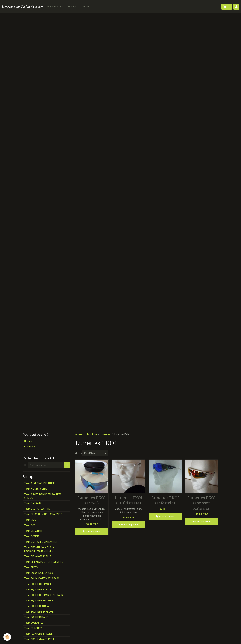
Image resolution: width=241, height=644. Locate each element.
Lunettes (106, 434)
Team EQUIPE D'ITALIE (36, 617)
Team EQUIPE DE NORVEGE (39, 601)
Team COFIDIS (32, 536)
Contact (28, 441)
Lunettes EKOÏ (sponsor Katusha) (202, 503)
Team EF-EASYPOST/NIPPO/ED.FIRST (44, 562)
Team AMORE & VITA (35, 489)
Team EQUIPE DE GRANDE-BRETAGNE (44, 595)
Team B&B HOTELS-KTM (37, 509)
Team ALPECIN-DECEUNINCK (39, 483)
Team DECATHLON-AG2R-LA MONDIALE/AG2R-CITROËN (39, 549)
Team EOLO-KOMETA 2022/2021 (42, 578)
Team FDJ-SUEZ (33, 628)
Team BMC (30, 520)
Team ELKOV (31, 567)
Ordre (79, 453)
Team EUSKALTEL (34, 623)
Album (86, 7)
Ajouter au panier (92, 531)
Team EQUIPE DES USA (37, 606)
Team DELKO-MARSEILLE (38, 556)
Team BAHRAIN (33, 503)
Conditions (30, 447)
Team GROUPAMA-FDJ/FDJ (39, 639)
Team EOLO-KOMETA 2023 (39, 573)
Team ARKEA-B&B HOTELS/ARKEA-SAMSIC (43, 496)
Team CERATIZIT (33, 531)
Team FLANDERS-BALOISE (38, 634)
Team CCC (30, 525)
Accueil (79, 434)
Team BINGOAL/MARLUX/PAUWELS (43, 514)
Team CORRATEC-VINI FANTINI (40, 542)
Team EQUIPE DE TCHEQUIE (39, 612)
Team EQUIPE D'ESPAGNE (38, 584)
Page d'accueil (55, 7)
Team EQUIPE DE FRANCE (38, 590)
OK (67, 465)
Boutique (73, 7)
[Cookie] (7, 637)
